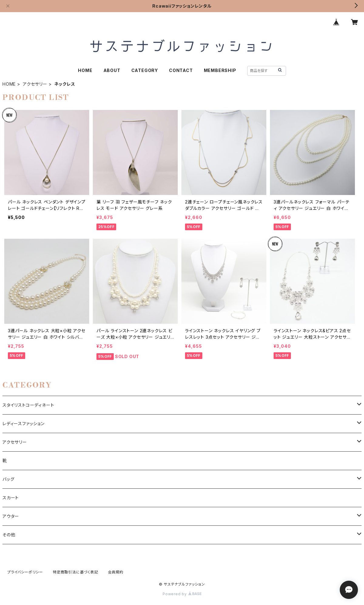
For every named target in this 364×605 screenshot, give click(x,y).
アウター (11, 516)
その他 (9, 535)
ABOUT (112, 70)
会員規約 (116, 572)
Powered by (182, 594)
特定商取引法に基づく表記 (76, 572)
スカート (11, 498)
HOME (85, 70)
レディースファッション (24, 424)
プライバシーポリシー (25, 572)
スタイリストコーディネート (28, 405)
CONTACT (181, 70)
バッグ (8, 479)
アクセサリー (35, 84)
